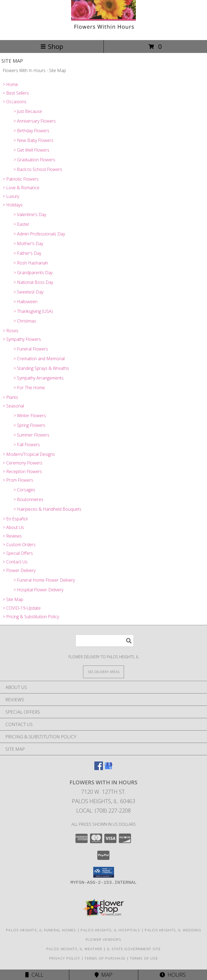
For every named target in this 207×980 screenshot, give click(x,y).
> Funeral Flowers (31, 349)
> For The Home (29, 388)
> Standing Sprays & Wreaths (41, 368)
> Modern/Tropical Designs (29, 454)
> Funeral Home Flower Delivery (44, 580)
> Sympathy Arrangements (39, 378)
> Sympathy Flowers (22, 339)
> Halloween (25, 302)
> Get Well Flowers (31, 150)
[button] (104, 872)
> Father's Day (27, 253)
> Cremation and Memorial (39, 359)
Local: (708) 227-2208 (103, 811)
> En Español (15, 519)
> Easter (21, 224)
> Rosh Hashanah (31, 263)
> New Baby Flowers (33, 140)
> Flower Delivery (19, 570)
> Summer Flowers (31, 435)
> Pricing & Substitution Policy (31, 617)
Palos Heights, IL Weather (74, 949)
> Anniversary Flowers (35, 121)
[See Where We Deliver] (103, 672)
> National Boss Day (33, 282)
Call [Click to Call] (34, 975)
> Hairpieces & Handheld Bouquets (47, 509)
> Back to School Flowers (38, 169)
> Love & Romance (21, 188)
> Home (10, 84)
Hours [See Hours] (173, 975)
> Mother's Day (28, 244)
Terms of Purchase (105, 958)
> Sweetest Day (28, 292)
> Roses (11, 331)
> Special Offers (18, 553)
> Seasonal (13, 406)
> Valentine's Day (30, 214)
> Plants (10, 397)
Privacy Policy (65, 958)
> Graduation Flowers (34, 160)
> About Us (13, 527)
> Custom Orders (19, 545)
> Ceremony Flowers (23, 463)
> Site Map (13, 599)
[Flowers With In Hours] (103, 32)
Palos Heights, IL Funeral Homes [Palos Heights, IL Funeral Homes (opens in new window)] (41, 930)
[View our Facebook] (99, 768)
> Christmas (25, 321)
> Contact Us (15, 562)
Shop (52, 46)
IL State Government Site (134, 949)
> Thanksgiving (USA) (33, 311)
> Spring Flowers (29, 425)
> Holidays (13, 205)
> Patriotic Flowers (21, 179)
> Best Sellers (16, 93)
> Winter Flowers (30, 416)
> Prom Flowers (18, 480)
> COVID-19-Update (22, 608)
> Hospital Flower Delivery (38, 590)
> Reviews (12, 536)
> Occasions (15, 102)
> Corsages (24, 490)
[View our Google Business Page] (108, 768)
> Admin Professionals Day (39, 234)
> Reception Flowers (22, 471)
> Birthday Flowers (31, 131)
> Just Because (28, 111)
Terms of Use (144, 958)
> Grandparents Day (33, 273)
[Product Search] (105, 641)
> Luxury (11, 196)
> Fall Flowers (27, 445)
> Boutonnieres (28, 499)
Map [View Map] (103, 975)
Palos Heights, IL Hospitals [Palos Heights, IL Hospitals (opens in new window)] (110, 930)
